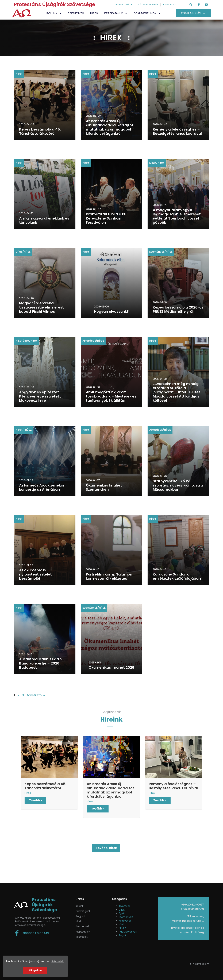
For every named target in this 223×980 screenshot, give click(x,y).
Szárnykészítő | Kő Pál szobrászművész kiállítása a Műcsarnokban (178, 485)
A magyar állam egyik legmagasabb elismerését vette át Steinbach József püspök (177, 216)
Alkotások (22, 341)
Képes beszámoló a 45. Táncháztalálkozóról (40, 131)
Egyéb (122, 913)
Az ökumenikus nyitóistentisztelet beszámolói (35, 574)
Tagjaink (81, 916)
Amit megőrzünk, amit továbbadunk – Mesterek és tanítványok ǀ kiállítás (111, 396)
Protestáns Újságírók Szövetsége (55, 4)
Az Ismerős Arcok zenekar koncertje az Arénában (42, 487)
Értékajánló (116, 13)
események (83, 926)
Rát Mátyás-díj (128, 932)
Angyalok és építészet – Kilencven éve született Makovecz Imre (41, 396)
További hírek (106, 848)
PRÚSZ (28, 430)
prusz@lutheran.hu (192, 909)
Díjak (153, 163)
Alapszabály (83, 932)
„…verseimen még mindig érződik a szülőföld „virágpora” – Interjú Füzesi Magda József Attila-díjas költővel (177, 392)
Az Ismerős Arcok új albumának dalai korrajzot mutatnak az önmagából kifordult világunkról (110, 127)
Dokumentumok (147, 13)
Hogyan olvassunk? (111, 311)
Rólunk (54, 13)
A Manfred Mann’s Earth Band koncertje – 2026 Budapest (40, 663)
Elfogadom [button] (35, 970)
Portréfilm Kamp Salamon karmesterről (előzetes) (109, 576)
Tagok (123, 935)
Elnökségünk (83, 911)
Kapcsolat (82, 937)
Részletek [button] (57, 961)
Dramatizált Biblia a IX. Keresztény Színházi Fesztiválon (106, 218)
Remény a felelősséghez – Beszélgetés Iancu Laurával (177, 131)
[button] (191, 5)
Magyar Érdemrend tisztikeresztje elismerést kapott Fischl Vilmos (41, 307)
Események (76, 13)
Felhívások (125, 921)
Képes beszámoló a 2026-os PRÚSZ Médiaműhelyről (178, 309)
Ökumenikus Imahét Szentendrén (104, 487)
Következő (36, 695)
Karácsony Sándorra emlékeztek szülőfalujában (177, 576)
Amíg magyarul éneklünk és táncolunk (44, 220)
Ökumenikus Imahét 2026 (111, 667)
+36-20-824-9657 (193, 905)
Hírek (94, 13)
